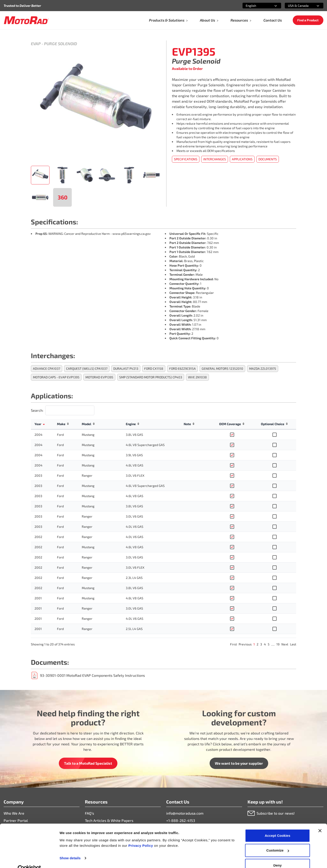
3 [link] (261, 644)
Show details (70, 849)
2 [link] (258, 644)
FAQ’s (89, 813)
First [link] (233, 644)
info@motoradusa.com (185, 813)
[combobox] (256, 6)
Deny (278, 856)
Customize (278, 841)
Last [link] (293, 644)
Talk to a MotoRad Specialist (88, 763)
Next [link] (285, 644)
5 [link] (269, 644)
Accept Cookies (278, 826)
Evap (36, 44)
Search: (37, 410)
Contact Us (273, 20)
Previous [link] (245, 644)
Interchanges (215, 159)
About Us (209, 20)
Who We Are (14, 813)
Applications (242, 159)
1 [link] (254, 644)
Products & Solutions (168, 20)
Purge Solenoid (61, 44)
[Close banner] (320, 821)
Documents (268, 159)
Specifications (186, 159)
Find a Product (308, 20)
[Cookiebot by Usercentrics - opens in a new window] (29, 859)
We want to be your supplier (239, 763)
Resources (241, 20)
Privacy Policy (141, 836)
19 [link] (278, 644)
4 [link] (265, 644)
